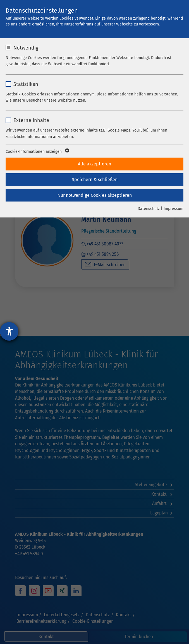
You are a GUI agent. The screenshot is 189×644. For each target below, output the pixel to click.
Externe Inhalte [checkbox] (31, 120)
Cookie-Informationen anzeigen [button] (37, 152)
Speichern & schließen (95, 180)
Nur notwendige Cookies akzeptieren (95, 195)
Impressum (174, 209)
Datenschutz (149, 209)
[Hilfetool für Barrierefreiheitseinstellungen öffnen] (9, 331)
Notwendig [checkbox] (26, 48)
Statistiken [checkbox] (26, 84)
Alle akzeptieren (94, 164)
